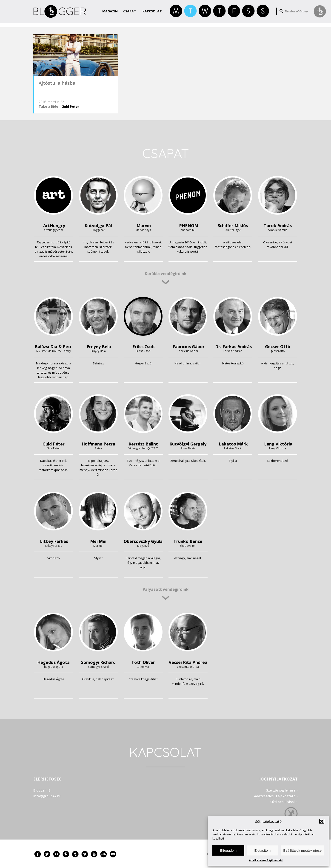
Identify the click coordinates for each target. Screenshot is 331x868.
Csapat (130, 11)
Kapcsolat (152, 11)
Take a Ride (48, 106)
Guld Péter (70, 106)
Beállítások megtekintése (302, 850)
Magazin (110, 11)
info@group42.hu (47, 796)
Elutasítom (262, 850)
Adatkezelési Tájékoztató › (276, 796)
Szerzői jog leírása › (282, 790)
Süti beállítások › (284, 802)
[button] (322, 821)
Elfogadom (228, 850)
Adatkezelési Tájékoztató (266, 860)
